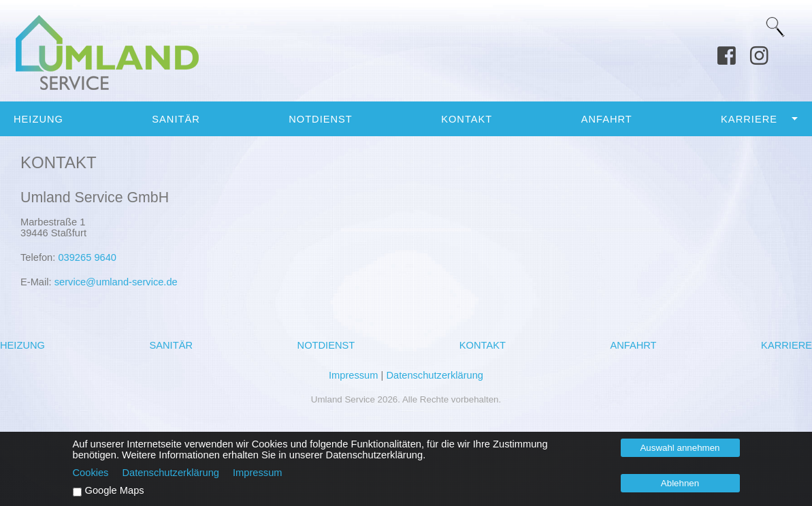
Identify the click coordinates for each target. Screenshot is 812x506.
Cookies (91, 473)
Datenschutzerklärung (435, 375)
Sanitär (176, 119)
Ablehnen (680, 483)
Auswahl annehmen (680, 448)
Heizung (38, 119)
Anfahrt (607, 119)
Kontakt (467, 119)
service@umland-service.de (116, 282)
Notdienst (321, 119)
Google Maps (115, 490)
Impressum (353, 375)
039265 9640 (87, 257)
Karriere (749, 119)
